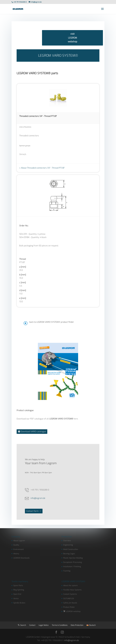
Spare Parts (18, 586)
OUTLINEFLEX (69, 599)
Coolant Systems (70, 594)
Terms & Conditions (60, 625)
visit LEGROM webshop (72, 38)
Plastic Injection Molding (73, 558)
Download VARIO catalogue (33, 432)
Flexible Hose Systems (72, 590)
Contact (32, 625)
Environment (18, 549)
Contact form (32, 511)
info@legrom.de (38, 498)
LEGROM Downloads (21, 558)
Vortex (16, 599)
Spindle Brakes (19, 603)
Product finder (69, 607)
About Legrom (19, 541)
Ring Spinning (19, 590)
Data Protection (77, 625)
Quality (16, 545)
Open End (17, 594)
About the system (70, 586)
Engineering (68, 545)
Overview (67, 541)
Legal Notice (44, 625)
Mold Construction (71, 549)
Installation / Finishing (72, 567)
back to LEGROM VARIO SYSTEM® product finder (52, 322)
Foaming (67, 571)
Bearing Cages (69, 554)
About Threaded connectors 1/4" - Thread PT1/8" (43, 168)
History (16, 554)
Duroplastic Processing (73, 562)
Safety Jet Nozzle (70, 603)
